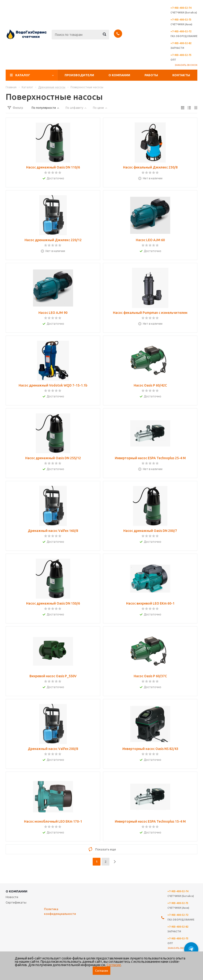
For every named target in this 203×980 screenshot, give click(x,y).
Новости (12, 897)
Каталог (23, 75)
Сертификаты (16, 902)
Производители (79, 75)
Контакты (181, 75)
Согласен (101, 971)
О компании (119, 75)
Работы (151, 75)
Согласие (114, 965)
